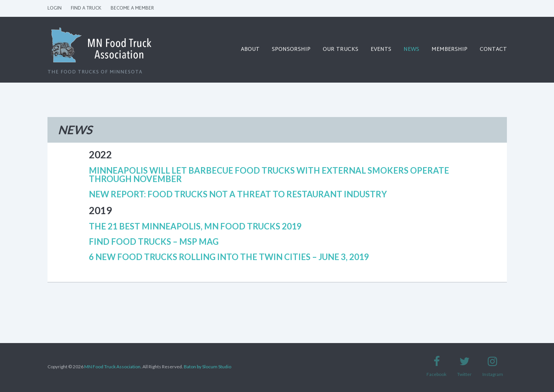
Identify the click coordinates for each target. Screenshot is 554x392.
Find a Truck (86, 8)
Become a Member (132, 8)
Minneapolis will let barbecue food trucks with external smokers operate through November (269, 175)
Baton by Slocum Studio (208, 367)
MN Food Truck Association (112, 367)
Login (55, 8)
